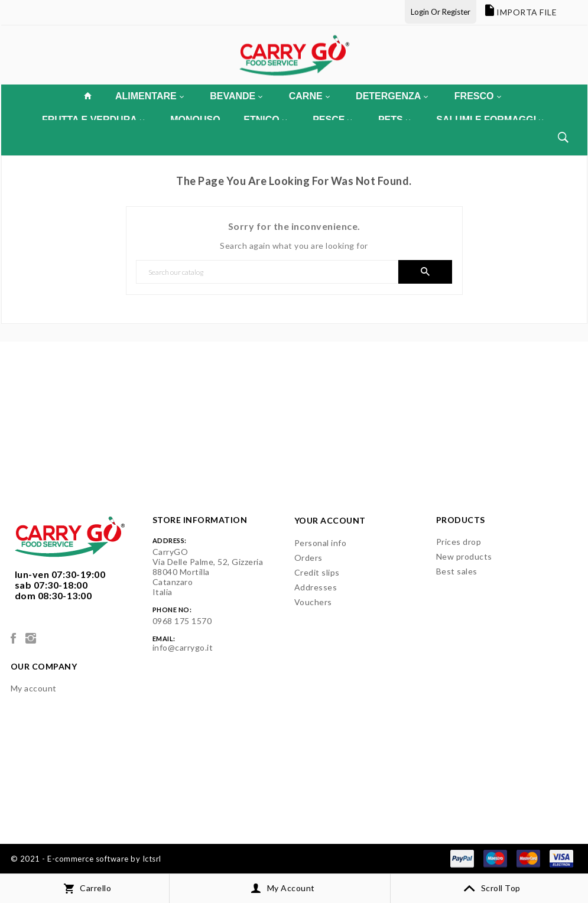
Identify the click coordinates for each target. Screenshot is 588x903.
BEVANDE (236, 96)
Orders (308, 558)
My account (34, 688)
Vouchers (313, 602)
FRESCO (478, 96)
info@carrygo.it (183, 647)
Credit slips (317, 572)
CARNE (309, 96)
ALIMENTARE (150, 96)
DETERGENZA (392, 96)
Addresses (316, 587)
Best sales (457, 571)
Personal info (321, 543)
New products (464, 556)
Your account (330, 520)
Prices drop (459, 542)
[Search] (267, 272)
